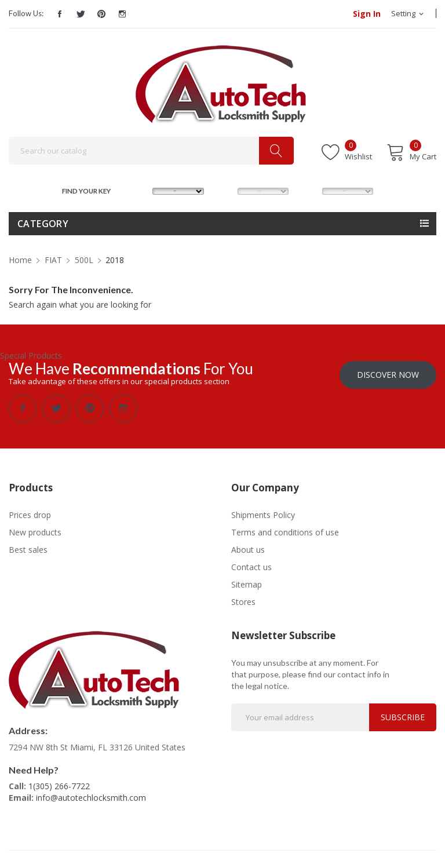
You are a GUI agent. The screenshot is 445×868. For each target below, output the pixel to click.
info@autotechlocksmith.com (91, 798)
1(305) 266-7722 (59, 786)
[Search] (151, 151)
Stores (243, 602)
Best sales (28, 550)
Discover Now (388, 375)
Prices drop (30, 515)
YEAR (310, 190)
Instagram (122, 14)
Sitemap (247, 584)
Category (43, 224)
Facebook (60, 14)
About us (248, 550)
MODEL (226, 190)
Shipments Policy (263, 515)
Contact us (251, 567)
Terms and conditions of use (285, 532)
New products (35, 532)
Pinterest (101, 14)
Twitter (81, 14)
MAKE (141, 190)
